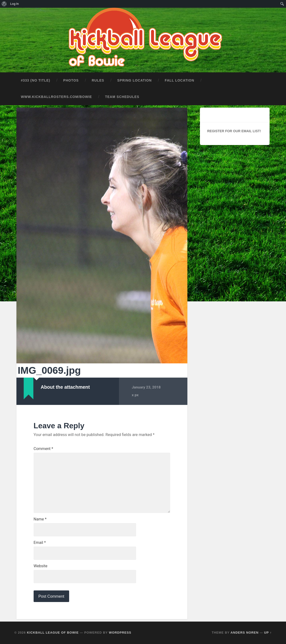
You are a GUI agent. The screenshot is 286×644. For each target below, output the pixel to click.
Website (40, 566)
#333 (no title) (35, 80)
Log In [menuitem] (15, 4)
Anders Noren (245, 633)
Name (40, 519)
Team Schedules (122, 97)
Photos (71, 80)
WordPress (120, 633)
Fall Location (180, 80)
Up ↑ (268, 633)
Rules (98, 80)
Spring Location (134, 80)
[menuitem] (4, 4)
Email (40, 543)
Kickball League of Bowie (53, 633)
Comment (43, 449)
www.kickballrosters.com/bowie (56, 97)
